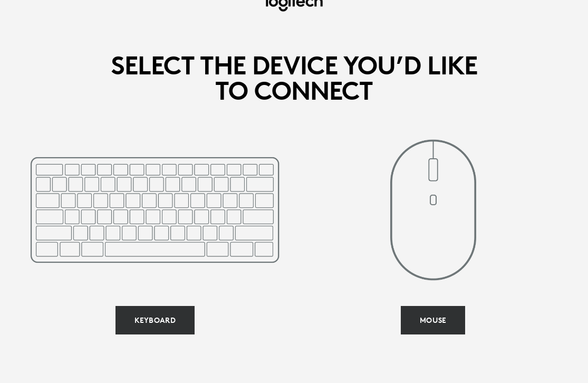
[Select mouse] (433, 320)
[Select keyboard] (155, 320)
